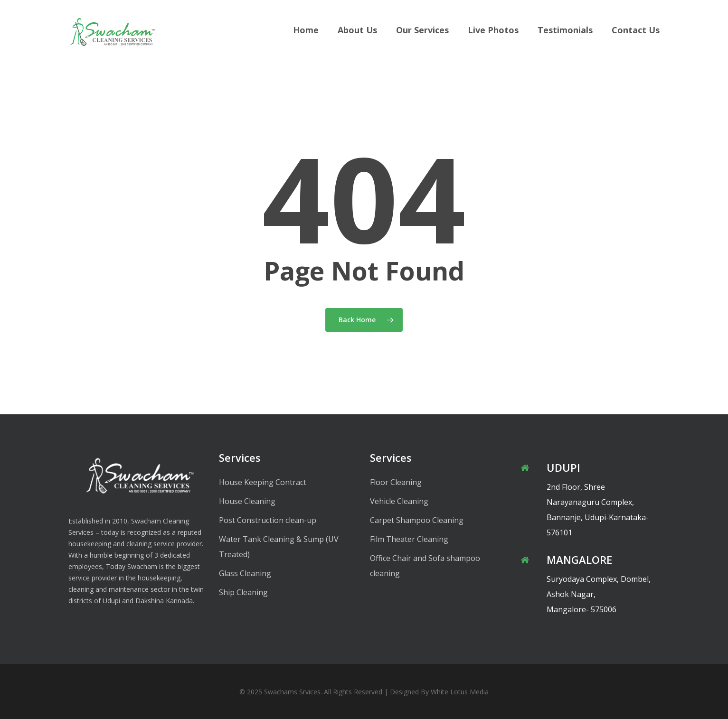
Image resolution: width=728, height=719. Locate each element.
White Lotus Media (460, 692)
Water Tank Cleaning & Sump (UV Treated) (279, 547)
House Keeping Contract (263, 482)
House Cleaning (247, 501)
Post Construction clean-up (268, 520)
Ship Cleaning (243, 592)
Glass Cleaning (245, 573)
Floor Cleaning (396, 482)
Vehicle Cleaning (399, 501)
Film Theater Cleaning (409, 539)
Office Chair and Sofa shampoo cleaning (425, 566)
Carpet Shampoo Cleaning (417, 520)
